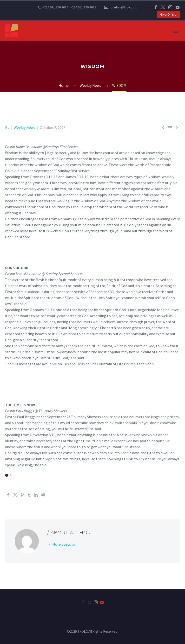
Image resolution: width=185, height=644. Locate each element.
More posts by (64, 544)
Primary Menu (176, 31)
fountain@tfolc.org (123, 7)
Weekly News (24, 127)
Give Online (168, 14)
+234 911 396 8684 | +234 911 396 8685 (69, 7)
